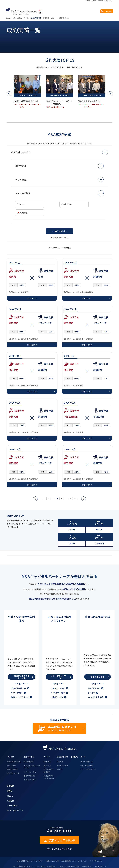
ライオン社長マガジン (15, 797)
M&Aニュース (11, 752)
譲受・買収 (47, 752)
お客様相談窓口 (87, 852)
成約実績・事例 (17, 17)
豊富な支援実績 (30, 762)
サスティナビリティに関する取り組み (69, 852)
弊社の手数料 (29, 748)
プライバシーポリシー (38, 847)
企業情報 (88, 5)
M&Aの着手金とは (19, 674)
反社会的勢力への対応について (23, 852)
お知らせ (10, 782)
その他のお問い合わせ (62, 835)
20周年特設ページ (100, 852)
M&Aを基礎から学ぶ (14, 748)
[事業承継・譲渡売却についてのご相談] (59, 715)
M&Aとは (9, 11)
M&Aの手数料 (17, 679)
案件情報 (46, 11)
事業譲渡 (22, 213)
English (111, 5)
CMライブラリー (13, 792)
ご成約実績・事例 (36, 11)
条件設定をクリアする (59, 238)
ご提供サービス (57, 683)
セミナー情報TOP (87, 748)
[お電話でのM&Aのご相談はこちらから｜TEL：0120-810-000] (59, 817)
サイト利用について (96, 847)
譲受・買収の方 (64, 11)
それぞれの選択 (94, 674)
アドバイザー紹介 (58, 679)
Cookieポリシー (83, 847)
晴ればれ (91, 679)
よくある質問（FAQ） (23, 847)
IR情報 (94, 5)
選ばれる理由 (18, 11)
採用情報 (100, 5)
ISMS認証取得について (68, 847)
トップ (9, 17)
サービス (26, 11)
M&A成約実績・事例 (96, 683)
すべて (23, 204)
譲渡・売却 (47, 748)
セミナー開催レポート (88, 756)
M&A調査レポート (13, 759)
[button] (9, 94)
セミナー (53, 11)
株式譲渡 (68, 204)
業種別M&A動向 (13, 756)
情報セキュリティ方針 (53, 847)
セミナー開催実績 (87, 752)
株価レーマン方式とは (20, 683)
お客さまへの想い (58, 674)
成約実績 (60, 748)
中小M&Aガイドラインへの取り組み (45, 852)
